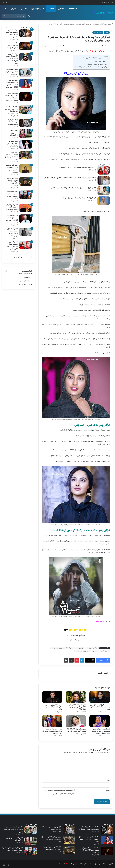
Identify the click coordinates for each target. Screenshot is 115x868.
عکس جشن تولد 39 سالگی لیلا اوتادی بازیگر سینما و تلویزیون (76, 730)
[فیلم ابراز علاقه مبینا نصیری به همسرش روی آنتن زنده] (104, 201)
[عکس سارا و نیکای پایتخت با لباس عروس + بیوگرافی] (25, 208)
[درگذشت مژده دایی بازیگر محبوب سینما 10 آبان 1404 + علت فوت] (25, 96)
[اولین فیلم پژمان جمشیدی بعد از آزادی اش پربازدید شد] (25, 219)
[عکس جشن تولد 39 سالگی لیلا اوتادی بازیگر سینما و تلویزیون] (76, 721)
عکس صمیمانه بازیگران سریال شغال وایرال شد (12, 45)
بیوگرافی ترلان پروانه (101, 61)
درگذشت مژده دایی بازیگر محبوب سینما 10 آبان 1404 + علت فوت (11, 97)
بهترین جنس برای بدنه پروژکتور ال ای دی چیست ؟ (11, 72)
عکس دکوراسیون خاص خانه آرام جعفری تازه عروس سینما (12, 195)
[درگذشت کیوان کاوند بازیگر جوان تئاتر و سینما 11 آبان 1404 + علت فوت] (25, 57)
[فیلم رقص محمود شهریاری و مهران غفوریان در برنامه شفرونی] (25, 168)
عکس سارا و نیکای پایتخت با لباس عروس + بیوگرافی (12, 207)
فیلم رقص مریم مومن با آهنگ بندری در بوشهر (13, 122)
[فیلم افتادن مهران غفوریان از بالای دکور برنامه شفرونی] (25, 182)
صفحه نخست (72, 9)
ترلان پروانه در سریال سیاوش (97, 64)
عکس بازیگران (98, 33)
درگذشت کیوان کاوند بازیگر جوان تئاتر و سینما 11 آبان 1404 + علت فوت (12, 59)
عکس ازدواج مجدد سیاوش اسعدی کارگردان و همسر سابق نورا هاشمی (73, 188)
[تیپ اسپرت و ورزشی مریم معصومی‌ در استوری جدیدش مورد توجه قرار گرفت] (100, 721)
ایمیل (108, 790)
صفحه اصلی (109, 24)
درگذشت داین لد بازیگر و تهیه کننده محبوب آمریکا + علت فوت (12, 33)
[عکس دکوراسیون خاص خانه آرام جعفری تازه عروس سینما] (25, 195)
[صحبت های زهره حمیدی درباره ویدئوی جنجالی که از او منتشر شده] (100, 697)
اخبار (61, 9)
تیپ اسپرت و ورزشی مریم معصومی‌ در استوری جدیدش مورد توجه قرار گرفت (100, 731)
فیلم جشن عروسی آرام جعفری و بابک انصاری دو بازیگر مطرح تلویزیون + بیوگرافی (70, 178)
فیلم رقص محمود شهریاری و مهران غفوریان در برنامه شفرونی (12, 169)
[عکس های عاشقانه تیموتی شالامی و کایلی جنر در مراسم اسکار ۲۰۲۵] (76, 697)
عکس (51, 9)
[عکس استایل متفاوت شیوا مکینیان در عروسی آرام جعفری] (104, 170)
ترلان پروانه (80, 648)
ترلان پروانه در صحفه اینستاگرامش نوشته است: (91, 67)
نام (108, 781)
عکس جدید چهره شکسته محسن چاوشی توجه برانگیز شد (12, 232)
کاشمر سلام (62, 864)
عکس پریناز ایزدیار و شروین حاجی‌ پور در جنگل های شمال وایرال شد (11, 110)
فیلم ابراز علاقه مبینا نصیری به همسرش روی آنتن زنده (79, 198)
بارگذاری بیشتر (18, 257)
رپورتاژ (13, 9)
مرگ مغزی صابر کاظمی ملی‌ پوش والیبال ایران (12, 144)
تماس (5, 9)
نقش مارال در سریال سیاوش (83, 651)
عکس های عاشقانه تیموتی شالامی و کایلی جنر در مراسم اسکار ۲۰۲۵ (77, 707)
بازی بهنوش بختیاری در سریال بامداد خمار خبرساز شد (11, 156)
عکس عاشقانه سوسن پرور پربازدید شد (13, 133)
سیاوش (95, 651)
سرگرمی (23, 9)
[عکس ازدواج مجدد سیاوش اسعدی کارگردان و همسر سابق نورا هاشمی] (104, 191)
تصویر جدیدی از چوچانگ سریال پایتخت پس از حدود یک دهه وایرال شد (52, 731)
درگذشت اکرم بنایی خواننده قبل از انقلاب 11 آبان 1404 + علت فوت (12, 84)
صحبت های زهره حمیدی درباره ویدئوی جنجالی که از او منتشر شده (100, 707)
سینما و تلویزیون (37, 9)
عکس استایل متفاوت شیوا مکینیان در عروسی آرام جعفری (77, 167)
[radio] (66, 630)
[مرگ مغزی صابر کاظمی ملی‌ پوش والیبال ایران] (25, 144)
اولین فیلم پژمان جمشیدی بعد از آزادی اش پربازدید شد (12, 219)
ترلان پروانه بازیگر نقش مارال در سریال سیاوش (63, 648)
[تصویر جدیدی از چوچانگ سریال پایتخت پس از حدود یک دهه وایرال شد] (52, 721)
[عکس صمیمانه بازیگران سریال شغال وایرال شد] (25, 46)
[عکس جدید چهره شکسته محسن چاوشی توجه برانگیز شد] (25, 232)
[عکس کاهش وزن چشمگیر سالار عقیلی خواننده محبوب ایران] (52, 697)
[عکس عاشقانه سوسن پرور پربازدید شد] (25, 134)
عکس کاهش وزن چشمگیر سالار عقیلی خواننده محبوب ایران (53, 707)
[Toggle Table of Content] (105, 58)
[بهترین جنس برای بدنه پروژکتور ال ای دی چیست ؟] (25, 73)
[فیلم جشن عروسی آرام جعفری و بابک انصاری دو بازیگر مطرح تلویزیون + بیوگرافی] (104, 180)
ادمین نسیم (103, 673)
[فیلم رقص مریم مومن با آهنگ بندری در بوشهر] (25, 123)
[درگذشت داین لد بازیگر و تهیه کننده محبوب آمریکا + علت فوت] (25, 33)
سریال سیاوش (105, 651)
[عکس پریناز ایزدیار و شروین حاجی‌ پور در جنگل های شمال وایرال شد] (25, 110)
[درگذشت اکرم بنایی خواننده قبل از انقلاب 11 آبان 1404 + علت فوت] (25, 83)
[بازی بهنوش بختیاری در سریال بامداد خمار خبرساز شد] (25, 155)
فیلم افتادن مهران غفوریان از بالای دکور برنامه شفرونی (12, 182)
